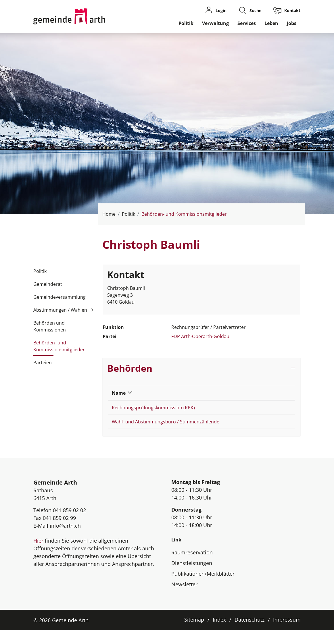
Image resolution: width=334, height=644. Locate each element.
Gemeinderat (48, 284)
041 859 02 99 (59, 532)
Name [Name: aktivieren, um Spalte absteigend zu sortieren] (119, 393)
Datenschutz (249, 633)
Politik (186, 23)
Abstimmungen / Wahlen (60, 310)
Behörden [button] (130, 368)
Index (219, 633)
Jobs (292, 23)
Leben (271, 23)
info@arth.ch (65, 539)
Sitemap (194, 633)
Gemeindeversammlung (59, 297)
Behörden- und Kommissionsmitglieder (59, 348)
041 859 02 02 (69, 524)
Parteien (43, 363)
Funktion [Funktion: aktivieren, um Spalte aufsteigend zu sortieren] (231, 393)
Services (247, 23)
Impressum (287, 633)
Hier (38, 554)
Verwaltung (215, 23)
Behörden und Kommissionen (50, 326)
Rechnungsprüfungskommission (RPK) (153, 408)
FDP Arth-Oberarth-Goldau (200, 336)
